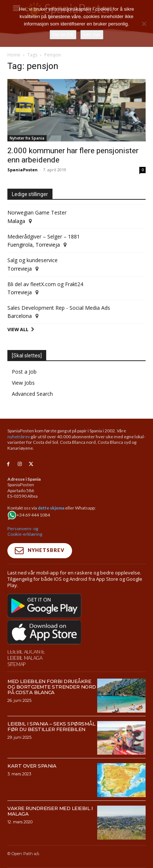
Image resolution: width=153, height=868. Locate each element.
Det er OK (63, 35)
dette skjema (51, 508)
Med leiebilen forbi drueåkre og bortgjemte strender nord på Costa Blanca (52, 687)
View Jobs (23, 383)
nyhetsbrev (19, 437)
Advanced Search (32, 394)
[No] (144, 24)
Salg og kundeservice (33, 260)
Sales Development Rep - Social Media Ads (59, 308)
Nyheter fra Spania (27, 138)
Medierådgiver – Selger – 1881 (44, 236)
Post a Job (24, 372)
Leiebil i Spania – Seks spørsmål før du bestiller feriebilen (51, 726)
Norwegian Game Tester (37, 212)
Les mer (92, 35)
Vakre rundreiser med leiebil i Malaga (50, 811)
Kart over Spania (32, 766)
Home (14, 55)
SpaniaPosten (23, 170)
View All (18, 330)
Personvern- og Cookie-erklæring (25, 531)
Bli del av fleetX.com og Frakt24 (45, 284)
